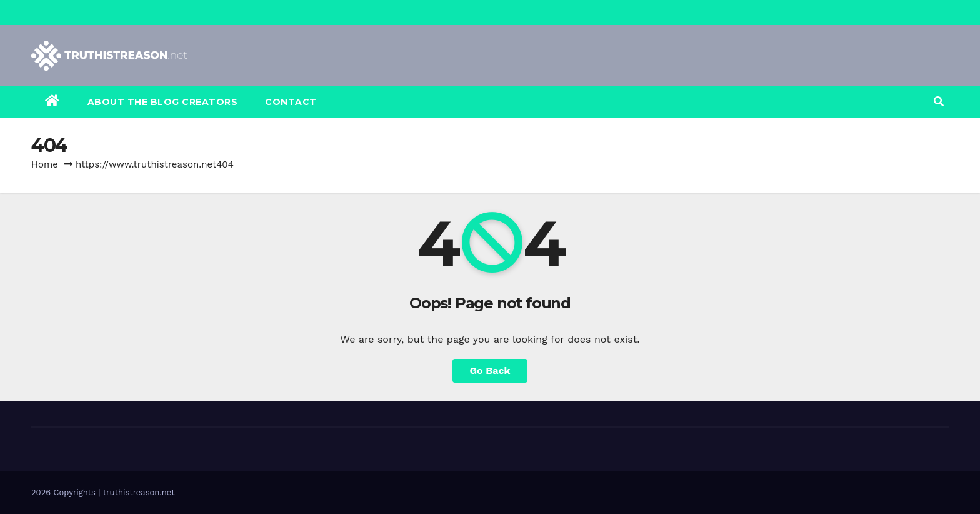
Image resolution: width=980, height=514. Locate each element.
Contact (291, 102)
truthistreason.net (139, 492)
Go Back (490, 370)
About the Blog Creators (163, 102)
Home (45, 164)
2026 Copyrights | (67, 492)
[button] (939, 102)
